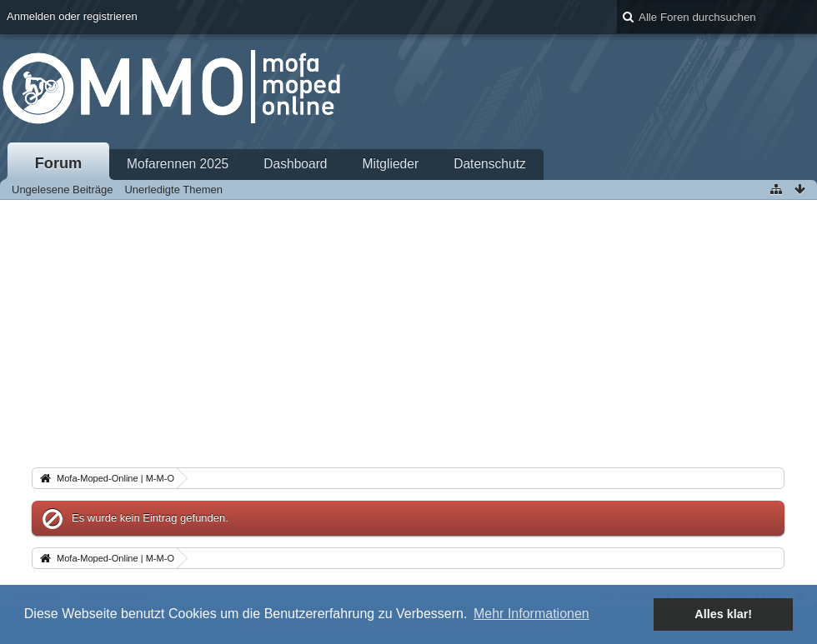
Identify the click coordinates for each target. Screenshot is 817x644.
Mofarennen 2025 (178, 164)
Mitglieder (391, 164)
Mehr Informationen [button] (531, 614)
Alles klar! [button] (723, 614)
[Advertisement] (408, 325)
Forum (59, 163)
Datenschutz (490, 164)
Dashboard (295, 164)
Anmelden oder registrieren (72, 16)
